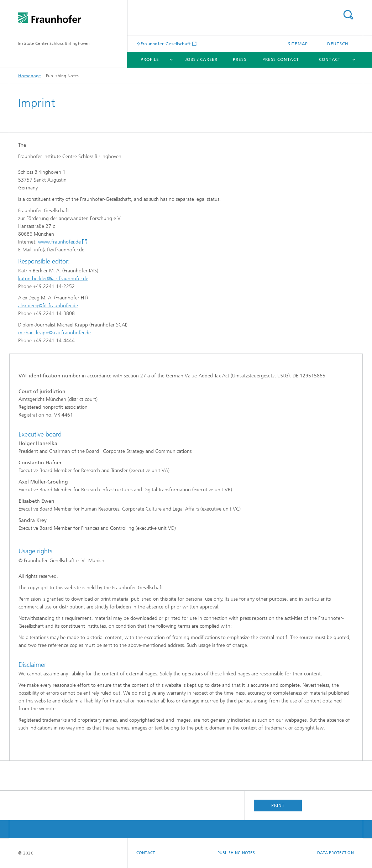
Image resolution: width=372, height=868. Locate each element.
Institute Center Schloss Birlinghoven (54, 43)
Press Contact (281, 59)
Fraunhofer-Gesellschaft (166, 44)
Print (278, 805)
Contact (330, 59)
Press (240, 59)
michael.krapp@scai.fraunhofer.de (54, 333)
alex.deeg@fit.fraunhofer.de (48, 306)
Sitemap (298, 44)
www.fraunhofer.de (59, 242)
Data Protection (336, 853)
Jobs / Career (201, 59)
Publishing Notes (236, 853)
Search (348, 15)
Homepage (30, 76)
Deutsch (338, 44)
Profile (150, 59)
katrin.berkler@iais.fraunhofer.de (53, 279)
